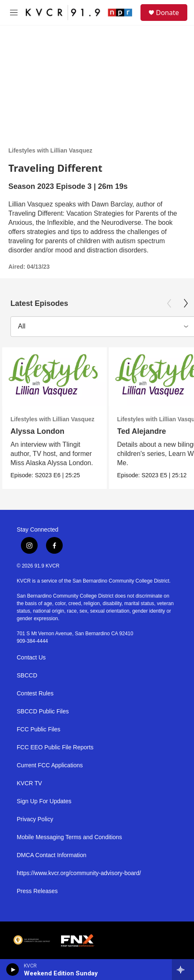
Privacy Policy (35, 819)
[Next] (186, 303)
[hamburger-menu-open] (14, 13)
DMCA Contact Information (52, 855)
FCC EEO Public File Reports (55, 747)
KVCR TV (29, 783)
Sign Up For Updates (44, 801)
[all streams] (183, 970)
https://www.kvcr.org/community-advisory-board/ (79, 873)
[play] (13, 970)
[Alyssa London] (54, 377)
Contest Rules (35, 694)
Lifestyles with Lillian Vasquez (50, 150)
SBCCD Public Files (43, 711)
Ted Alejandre (142, 431)
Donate (167, 13)
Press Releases (37, 891)
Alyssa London (37, 431)
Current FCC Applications (50, 765)
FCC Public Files (38, 729)
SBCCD (27, 676)
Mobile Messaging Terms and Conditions (69, 837)
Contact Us (31, 658)
